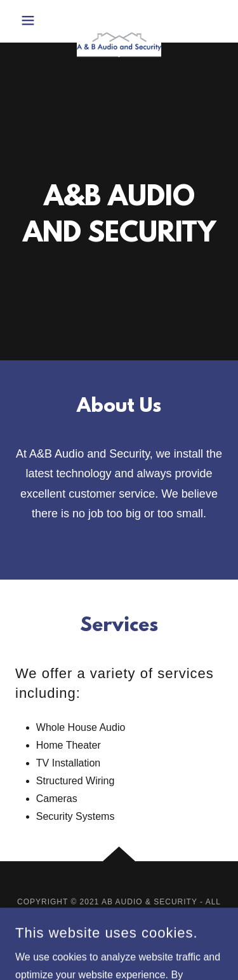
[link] (119, 22)
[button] (31, 20)
